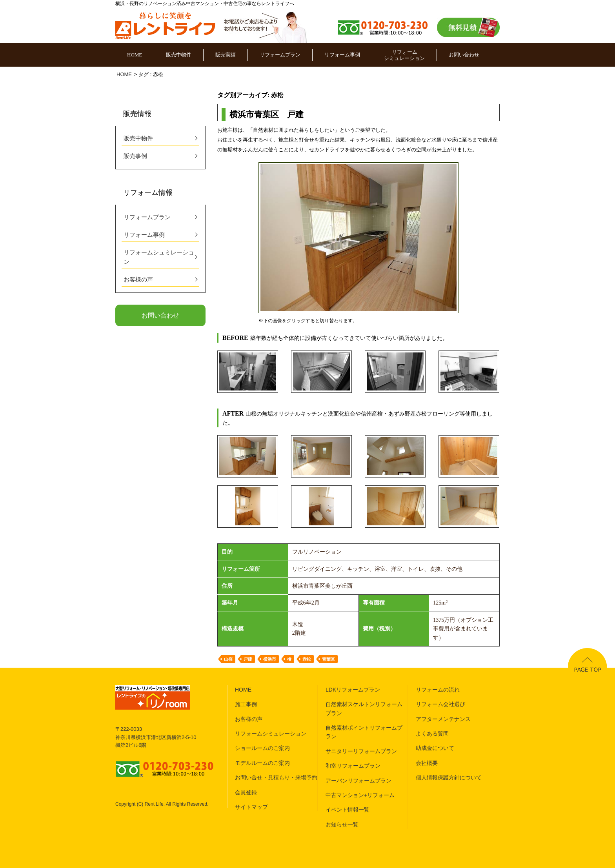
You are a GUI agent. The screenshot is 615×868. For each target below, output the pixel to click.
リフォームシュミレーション (159, 257)
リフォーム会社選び (440, 704)
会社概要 (427, 763)
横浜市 (270, 659)
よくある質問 (432, 734)
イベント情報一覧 (348, 810)
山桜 (228, 659)
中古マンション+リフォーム (360, 795)
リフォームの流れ (438, 690)
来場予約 (306, 777)
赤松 (307, 659)
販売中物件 (179, 55)
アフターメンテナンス (443, 719)
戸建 (248, 659)
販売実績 (226, 55)
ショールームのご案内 (262, 748)
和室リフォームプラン (353, 766)
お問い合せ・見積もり (262, 777)
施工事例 (246, 704)
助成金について (435, 748)
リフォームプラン (280, 55)
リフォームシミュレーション (404, 55)
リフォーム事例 (342, 55)
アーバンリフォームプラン (358, 781)
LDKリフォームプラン (353, 690)
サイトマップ (251, 807)
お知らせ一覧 (342, 824)
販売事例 (135, 156)
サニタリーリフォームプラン (361, 751)
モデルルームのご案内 (262, 763)
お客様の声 (138, 280)
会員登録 (246, 792)
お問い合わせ (464, 55)
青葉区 (328, 659)
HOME (135, 55)
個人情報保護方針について (449, 777)
